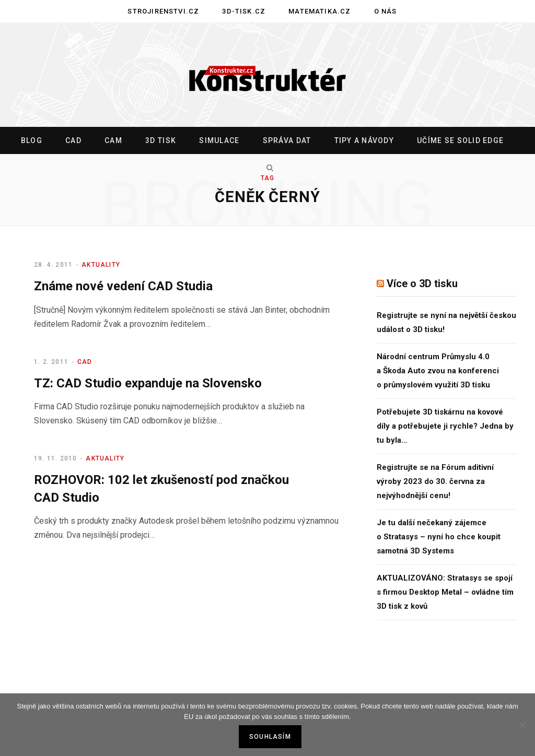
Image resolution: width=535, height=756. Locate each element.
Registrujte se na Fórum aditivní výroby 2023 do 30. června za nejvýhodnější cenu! (435, 481)
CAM (113, 140)
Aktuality (101, 265)
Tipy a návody (364, 140)
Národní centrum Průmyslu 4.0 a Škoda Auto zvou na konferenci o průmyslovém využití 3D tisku (438, 371)
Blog (32, 140)
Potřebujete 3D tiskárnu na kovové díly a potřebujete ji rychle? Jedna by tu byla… (445, 426)
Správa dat (287, 140)
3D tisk (161, 140)
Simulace (219, 140)
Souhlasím (270, 737)
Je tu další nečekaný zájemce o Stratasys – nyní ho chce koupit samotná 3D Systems (439, 537)
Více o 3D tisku (422, 284)
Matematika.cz (319, 11)
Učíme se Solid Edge (460, 140)
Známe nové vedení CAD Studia (123, 286)
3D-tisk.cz (244, 11)
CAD (73, 140)
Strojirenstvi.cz (163, 11)
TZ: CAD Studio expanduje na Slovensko (148, 383)
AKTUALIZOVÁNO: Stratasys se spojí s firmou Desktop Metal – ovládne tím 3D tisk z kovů (445, 592)
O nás (386, 11)
